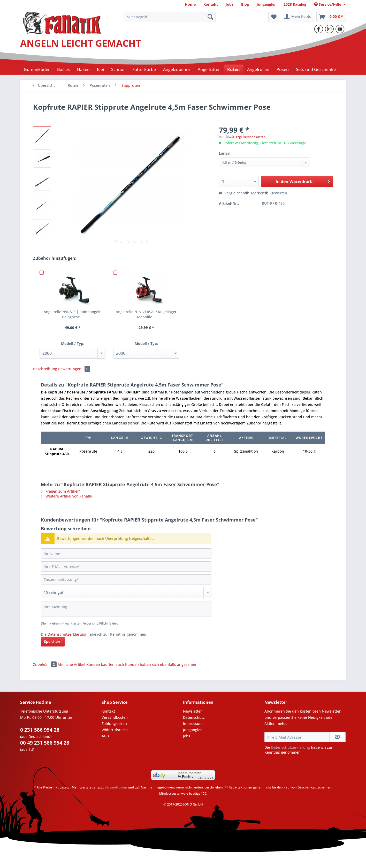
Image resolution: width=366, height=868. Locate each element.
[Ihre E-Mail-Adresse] (126, 566)
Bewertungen (74, 369)
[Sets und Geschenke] (316, 69)
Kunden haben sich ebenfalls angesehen (161, 664)
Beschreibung (45, 369)
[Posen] (283, 69)
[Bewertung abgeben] (126, 593)
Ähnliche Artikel (71, 664)
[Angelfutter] (209, 69)
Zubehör (45, 664)
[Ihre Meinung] (126, 609)
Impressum (193, 724)
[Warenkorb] (331, 17)
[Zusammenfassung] (126, 579)
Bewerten (276, 193)
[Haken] (83, 69)
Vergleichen (232, 193)
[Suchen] (210, 17)
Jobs (187, 736)
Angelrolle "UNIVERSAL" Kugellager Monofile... (146, 314)
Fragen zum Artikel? (60, 491)
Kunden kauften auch (105, 664)
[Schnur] (118, 69)
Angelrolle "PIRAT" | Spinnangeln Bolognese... (73, 314)
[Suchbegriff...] (170, 17)
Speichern (53, 641)
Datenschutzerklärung (67, 634)
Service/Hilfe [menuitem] (328, 4)
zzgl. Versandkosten (251, 137)
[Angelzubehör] (177, 69)
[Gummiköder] (37, 69)
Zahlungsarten (114, 724)
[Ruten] (234, 69)
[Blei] (100, 69)
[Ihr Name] (126, 554)
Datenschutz (194, 717)
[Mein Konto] (298, 17)
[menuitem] (190, 4)
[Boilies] (63, 69)
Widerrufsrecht (115, 730)
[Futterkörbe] (144, 69)
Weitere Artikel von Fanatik (67, 496)
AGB (105, 736)
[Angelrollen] (258, 69)
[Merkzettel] (274, 17)
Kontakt (108, 711)
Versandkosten (115, 717)
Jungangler (192, 730)
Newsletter (192, 711)
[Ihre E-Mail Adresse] (297, 737)
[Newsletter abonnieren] (337, 737)
